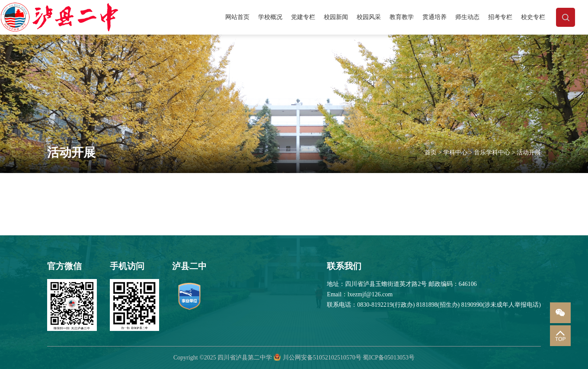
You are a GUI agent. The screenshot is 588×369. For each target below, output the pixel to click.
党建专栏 (303, 17)
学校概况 (270, 17)
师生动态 (467, 17)
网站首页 (237, 17)
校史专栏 (533, 17)
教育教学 (402, 17)
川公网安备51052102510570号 (322, 358)
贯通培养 (435, 17)
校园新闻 (336, 17)
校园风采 (369, 17)
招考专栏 (500, 17)
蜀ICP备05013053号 (389, 358)
